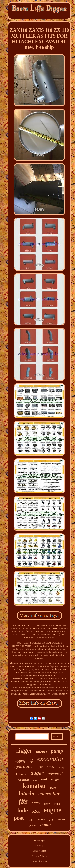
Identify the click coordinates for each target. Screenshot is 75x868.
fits (23, 801)
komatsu (34, 786)
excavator (51, 759)
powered (55, 773)
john (35, 780)
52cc (36, 811)
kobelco (21, 774)
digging (20, 760)
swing (57, 804)
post (19, 818)
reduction (23, 780)
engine (53, 810)
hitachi (27, 793)
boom (46, 825)
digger (24, 750)
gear (40, 767)
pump (57, 751)
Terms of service (39, 861)
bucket (41, 752)
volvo (61, 819)
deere (53, 788)
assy (62, 767)
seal (44, 779)
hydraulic (24, 766)
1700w (51, 767)
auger (37, 773)
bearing (41, 820)
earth (36, 803)
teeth (51, 820)
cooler (31, 820)
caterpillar (49, 794)
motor (47, 804)
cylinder (32, 826)
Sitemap (39, 846)
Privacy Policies (39, 856)
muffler (56, 779)
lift (31, 761)
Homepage (39, 840)
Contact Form (39, 851)
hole (22, 810)
